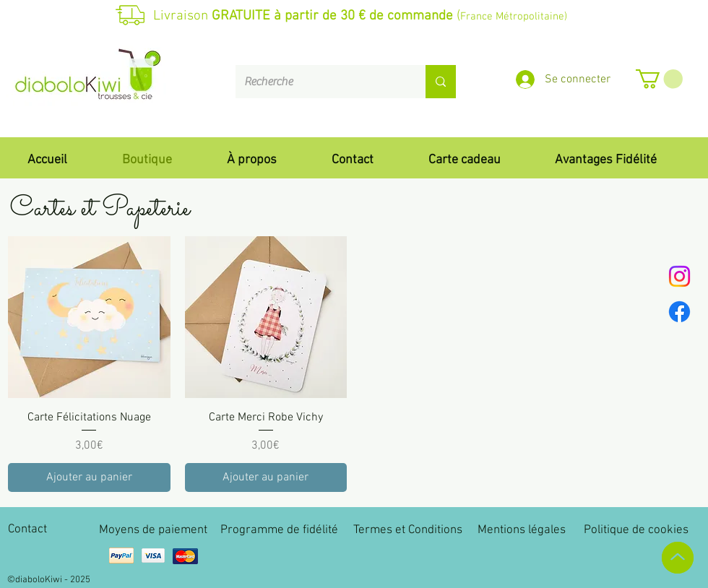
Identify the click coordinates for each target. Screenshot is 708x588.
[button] (659, 79)
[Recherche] (320, 82)
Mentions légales (522, 530)
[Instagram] (679, 276)
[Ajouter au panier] (89, 477)
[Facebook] (679, 312)
